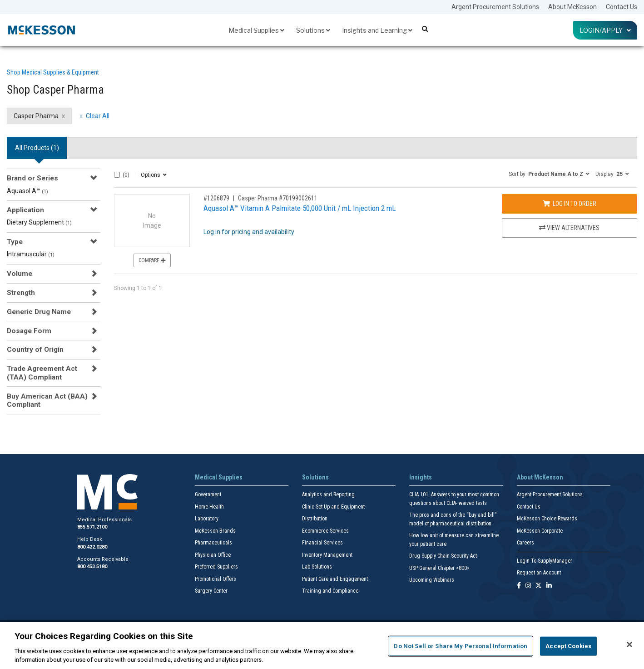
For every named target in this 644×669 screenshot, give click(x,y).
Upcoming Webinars (432, 580)
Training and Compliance (330, 591)
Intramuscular (31, 254)
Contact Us (622, 7)
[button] (549, 174)
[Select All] (117, 175)
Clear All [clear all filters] (98, 116)
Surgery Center (211, 591)
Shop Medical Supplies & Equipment (53, 72)
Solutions (313, 30)
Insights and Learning (377, 30)
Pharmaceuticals (213, 543)
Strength (21, 293)
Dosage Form (29, 331)
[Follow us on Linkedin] (549, 586)
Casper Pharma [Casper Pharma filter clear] (36, 116)
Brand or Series (32, 178)
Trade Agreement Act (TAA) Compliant (42, 373)
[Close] (629, 644)
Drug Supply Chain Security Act (443, 556)
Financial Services (322, 543)
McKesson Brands (215, 531)
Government (208, 494)
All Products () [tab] (37, 148)
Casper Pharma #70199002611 (278, 198)
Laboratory (207, 519)
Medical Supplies (256, 30)
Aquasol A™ (27, 191)
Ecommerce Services (325, 531)
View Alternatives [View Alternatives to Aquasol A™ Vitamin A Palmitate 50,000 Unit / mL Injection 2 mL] (569, 228)
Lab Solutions (317, 567)
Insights (421, 477)
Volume (20, 274)
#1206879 (216, 198)
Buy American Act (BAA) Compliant (47, 400)
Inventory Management (327, 555)
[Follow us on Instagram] (528, 586)
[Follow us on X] (539, 586)
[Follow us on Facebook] (519, 586)
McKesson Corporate (540, 531)
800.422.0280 (92, 547)
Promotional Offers (215, 579)
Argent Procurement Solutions (495, 7)
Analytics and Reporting (328, 494)
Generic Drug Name (39, 312)
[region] (322, 645)
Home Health (209, 507)
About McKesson (572, 7)
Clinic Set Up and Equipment (333, 507)
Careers (525, 543)
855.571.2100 (92, 527)
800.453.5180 (92, 567)
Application (25, 210)
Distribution (315, 519)
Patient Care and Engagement (335, 579)
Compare (152, 260)
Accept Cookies (568, 646)
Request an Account (539, 573)
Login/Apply (605, 30)
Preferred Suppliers (216, 567)
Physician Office (213, 555)
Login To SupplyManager (545, 561)
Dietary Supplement (39, 222)
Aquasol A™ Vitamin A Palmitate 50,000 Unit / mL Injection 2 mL (300, 208)
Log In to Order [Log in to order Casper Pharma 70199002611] (570, 204)
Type (15, 242)
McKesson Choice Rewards (547, 519)
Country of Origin (35, 349)
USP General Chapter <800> (439, 568)
